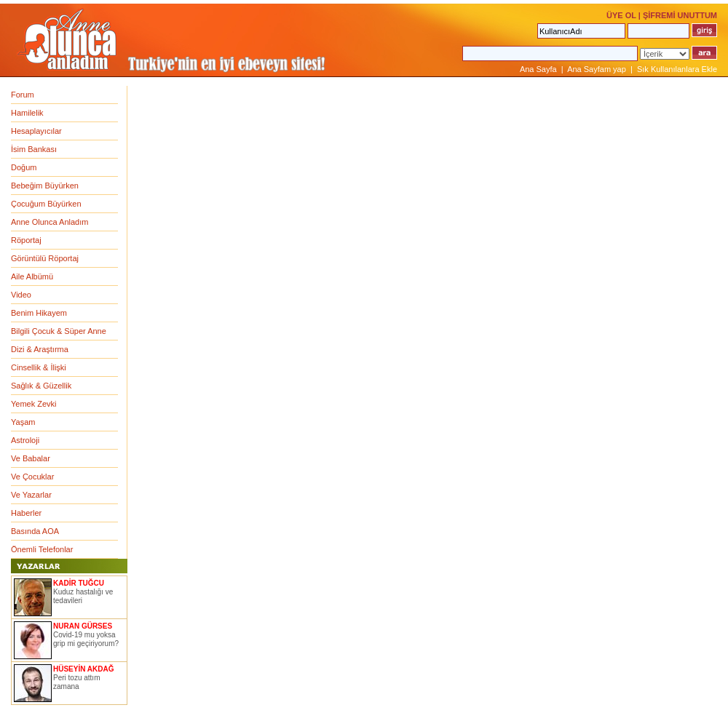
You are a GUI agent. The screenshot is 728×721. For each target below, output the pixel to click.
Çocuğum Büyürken (46, 204)
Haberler (26, 513)
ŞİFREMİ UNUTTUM (680, 15)
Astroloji (25, 440)
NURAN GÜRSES (83, 626)
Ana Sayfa (538, 69)
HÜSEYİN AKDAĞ (84, 669)
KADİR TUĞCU (79, 583)
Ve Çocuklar (32, 477)
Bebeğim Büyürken (45, 186)
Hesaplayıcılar (36, 131)
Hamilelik (27, 113)
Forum (23, 95)
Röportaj (26, 240)
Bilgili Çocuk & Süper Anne (59, 331)
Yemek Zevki (34, 404)
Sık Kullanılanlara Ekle (677, 69)
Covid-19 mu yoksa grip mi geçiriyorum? (86, 639)
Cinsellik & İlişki (39, 367)
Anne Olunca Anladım (50, 222)
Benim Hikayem (39, 313)
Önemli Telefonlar (42, 549)
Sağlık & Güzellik (41, 386)
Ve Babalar (31, 458)
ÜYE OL (621, 15)
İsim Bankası (34, 149)
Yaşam (23, 422)
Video (21, 295)
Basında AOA (35, 531)
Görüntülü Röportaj (45, 258)
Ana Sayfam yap (597, 69)
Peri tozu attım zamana (76, 682)
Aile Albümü (32, 276)
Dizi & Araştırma (40, 349)
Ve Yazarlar (31, 495)
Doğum (24, 167)
